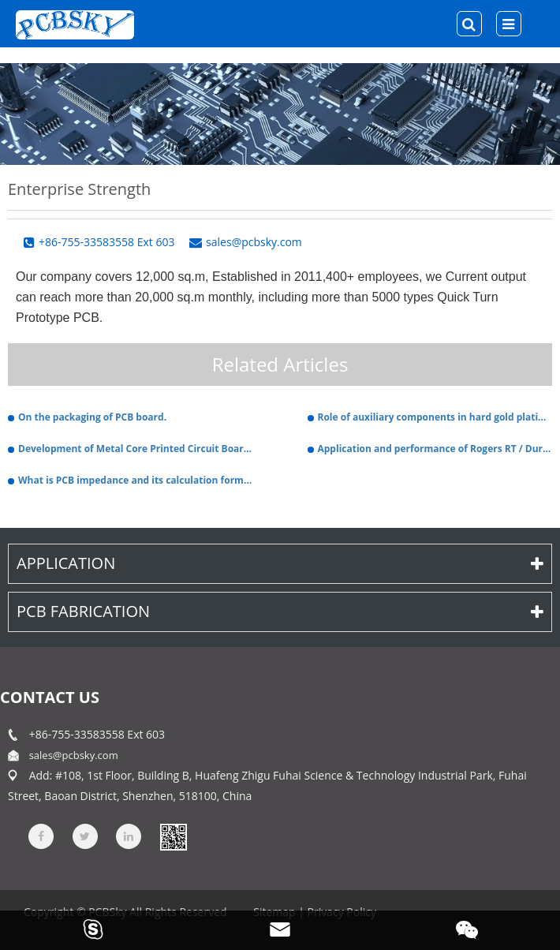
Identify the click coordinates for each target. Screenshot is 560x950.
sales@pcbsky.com (74, 755)
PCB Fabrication (280, 611)
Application (280, 563)
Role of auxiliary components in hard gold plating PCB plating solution (435, 417)
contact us (50, 697)
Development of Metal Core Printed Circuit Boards (136, 449)
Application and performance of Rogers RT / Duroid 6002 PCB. (435, 449)
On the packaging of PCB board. (92, 417)
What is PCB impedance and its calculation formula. (136, 480)
